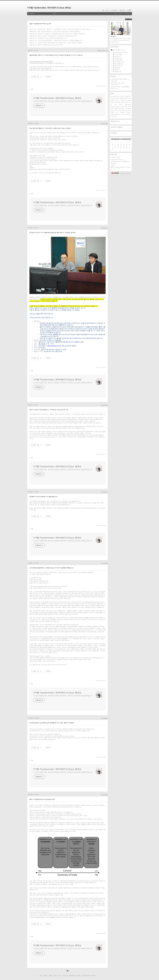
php (126, 110)
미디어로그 (114, 10)
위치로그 (122, 10)
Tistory (93, 976)
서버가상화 (117, 102)
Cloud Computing (125, 104)
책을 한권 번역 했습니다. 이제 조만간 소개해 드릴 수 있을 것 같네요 (58, 31)
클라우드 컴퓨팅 (119, 98)
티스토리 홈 (115, 173)
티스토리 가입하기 (126, 174)
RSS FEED (130, 19)
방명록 (129, 10)
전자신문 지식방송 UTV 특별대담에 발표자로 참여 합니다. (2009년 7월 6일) (61, 34)
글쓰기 (60, 976)
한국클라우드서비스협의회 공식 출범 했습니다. (52, 38)
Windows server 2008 (121, 114)
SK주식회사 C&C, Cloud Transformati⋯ (118, 84)
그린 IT (127, 106)
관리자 (55, 976)
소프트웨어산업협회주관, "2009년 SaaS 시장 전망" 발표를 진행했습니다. (60, 40)
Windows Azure (115, 106)
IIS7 (117, 112)
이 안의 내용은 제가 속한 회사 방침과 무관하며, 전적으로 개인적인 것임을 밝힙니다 (63, 101)
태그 (107, 10)
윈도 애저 (122, 110)
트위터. (113, 165)
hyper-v (117, 100)
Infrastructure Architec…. (118, 159)
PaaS (112, 98)
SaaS (112, 102)
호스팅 (122, 106)
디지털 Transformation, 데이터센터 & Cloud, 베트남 (49, 8)
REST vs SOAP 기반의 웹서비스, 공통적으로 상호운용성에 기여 (57, 36)
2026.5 (121, 139)
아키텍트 (105, 124)
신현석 (126, 98)
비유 (126, 100)
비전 (115, 104)
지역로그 (45, 976)
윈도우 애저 (124, 102)
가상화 (122, 100)
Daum (79, 976)
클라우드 (128, 96)
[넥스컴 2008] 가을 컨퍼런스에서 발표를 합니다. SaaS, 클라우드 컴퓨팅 (60, 43)
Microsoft (121, 108)
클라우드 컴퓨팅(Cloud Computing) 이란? (50, 45)
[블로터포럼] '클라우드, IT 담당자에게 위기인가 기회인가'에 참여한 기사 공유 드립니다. (64, 29)
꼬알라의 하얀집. (116, 157)
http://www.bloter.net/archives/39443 (41, 61)
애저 (129, 100)
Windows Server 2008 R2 (118, 96)
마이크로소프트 (104, 51)
